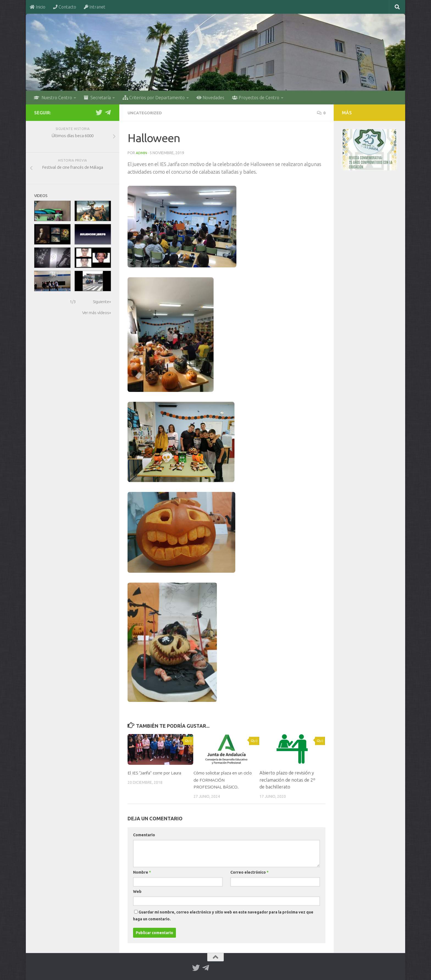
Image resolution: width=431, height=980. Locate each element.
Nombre (142, 872)
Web (137, 891)
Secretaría (97, 98)
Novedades (210, 98)
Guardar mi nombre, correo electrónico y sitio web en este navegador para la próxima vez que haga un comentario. (223, 915)
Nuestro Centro (53, 98)
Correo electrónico (249, 872)
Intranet (95, 7)
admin (142, 153)
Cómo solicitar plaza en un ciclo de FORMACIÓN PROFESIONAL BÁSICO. (221, 779)
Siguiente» (102, 302)
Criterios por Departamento (154, 98)
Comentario (144, 834)
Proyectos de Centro (256, 98)
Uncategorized (146, 113)
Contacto (65, 7)
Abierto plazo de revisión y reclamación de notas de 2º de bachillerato (287, 779)
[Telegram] (108, 112)
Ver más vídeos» (97, 313)
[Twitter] (99, 112)
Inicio (38, 7)
